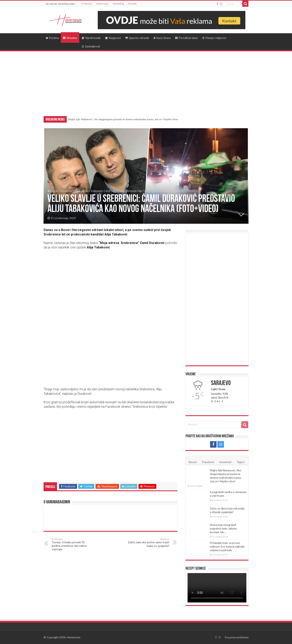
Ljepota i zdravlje (137, 38)
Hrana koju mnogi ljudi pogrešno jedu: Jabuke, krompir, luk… (224, 528)
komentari (225, 462)
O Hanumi (86, 4)
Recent (193, 462)
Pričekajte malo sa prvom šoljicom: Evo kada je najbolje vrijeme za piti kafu (227, 547)
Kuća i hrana (162, 38)
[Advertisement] (146, 82)
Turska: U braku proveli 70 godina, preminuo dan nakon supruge (72, 544)
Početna (52, 38)
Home (53, 191)
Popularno (208, 462)
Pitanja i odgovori (214, 38)
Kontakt (132, 4)
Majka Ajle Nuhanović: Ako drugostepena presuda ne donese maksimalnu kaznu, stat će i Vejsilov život (123, 119)
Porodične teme (186, 38)
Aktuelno (70, 38)
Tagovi (241, 462)
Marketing (118, 4)
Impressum (102, 4)
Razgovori (113, 38)
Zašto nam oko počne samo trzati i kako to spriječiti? (149, 543)
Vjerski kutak (91, 38)
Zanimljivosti (91, 46)
